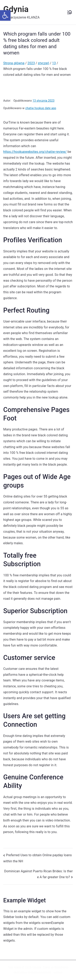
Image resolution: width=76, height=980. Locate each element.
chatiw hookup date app (41, 108)
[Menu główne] (70, 12)
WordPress (61, 967)
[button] (5, 15)
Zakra (46, 967)
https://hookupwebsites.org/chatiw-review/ (35, 152)
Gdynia (16, 9)
